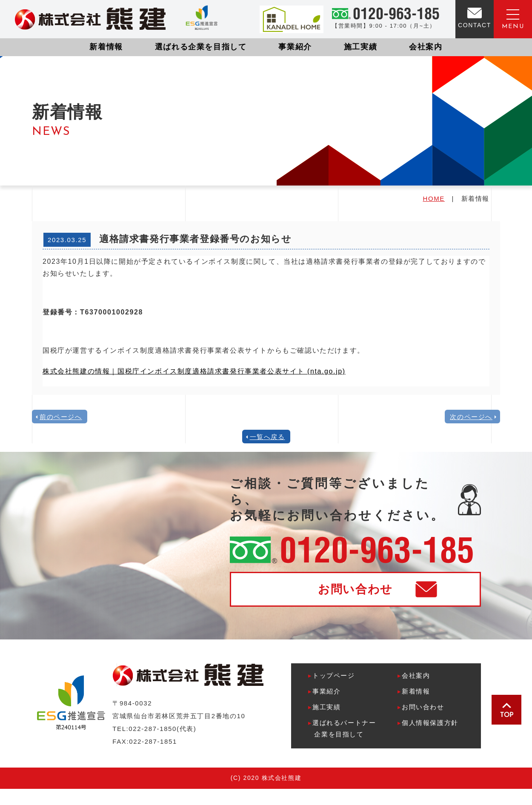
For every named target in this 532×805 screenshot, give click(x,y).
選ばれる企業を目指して (201, 47)
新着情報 (106, 47)
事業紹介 (295, 47)
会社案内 (426, 47)
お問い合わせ (355, 589)
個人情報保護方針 (428, 723)
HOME (433, 198)
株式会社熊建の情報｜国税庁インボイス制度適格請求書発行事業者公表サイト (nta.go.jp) (194, 371)
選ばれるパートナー (342, 729)
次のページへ (471, 417)
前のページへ (61, 417)
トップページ (331, 675)
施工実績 (360, 47)
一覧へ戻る (267, 437)
